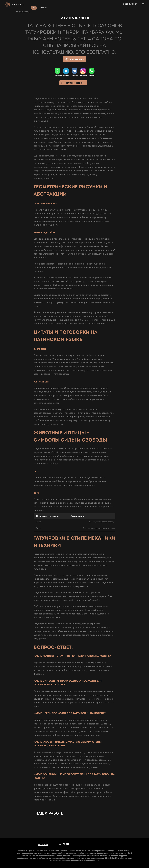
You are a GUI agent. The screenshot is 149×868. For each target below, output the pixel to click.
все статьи (25, 12)
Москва (44, 8)
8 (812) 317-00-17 (130, 4)
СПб (34, 8)
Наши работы (74, 59)
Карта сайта (43, 844)
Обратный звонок (74, 83)
